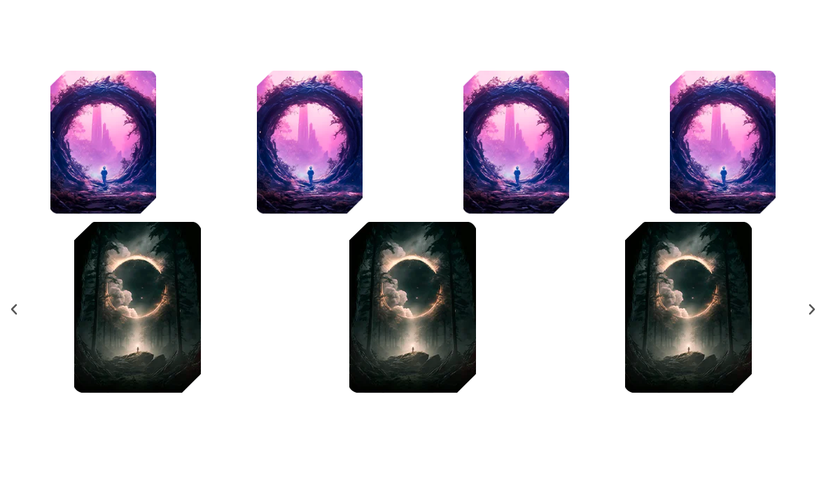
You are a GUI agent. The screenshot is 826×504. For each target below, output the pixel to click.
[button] (14, 309)
